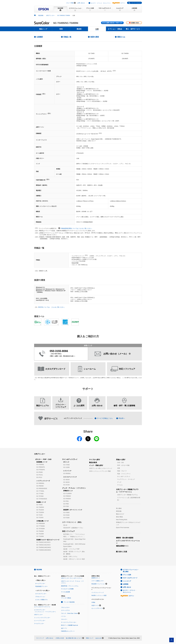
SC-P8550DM (41, 524)
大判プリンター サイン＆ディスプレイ (72, 578)
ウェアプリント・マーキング (126, 479)
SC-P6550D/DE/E (42, 489)
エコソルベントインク (70, 477)
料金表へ (122, 418)
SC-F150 (66, 506)
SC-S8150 (66, 482)
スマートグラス (65, 610)
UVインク (66, 462)
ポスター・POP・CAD (43, 459)
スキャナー (64, 619)
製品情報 (41, 15)
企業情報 (126, 584)
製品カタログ (120, 514)
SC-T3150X (40, 518)
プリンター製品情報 (69, 602)
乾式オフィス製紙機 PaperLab (69, 625)
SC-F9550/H (67, 496)
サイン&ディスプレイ (70, 459)
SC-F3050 (66, 513)
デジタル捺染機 (65, 592)
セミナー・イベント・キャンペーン (101, 3)
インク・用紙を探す (96, 465)
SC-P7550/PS (41, 470)
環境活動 (119, 511)
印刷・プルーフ (122, 471)
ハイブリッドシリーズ (43, 481)
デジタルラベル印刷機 (67, 589)
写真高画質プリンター (41, 586)
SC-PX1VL (40, 475)
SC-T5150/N (40, 510)
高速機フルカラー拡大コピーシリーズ (48, 540)
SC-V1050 (66, 467)
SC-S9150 (66, 480)
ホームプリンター (40, 583)
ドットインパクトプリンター (42, 618)
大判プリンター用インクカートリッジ (101, 468)
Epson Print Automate (123, 528)
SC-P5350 (39, 472)
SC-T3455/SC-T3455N (64, 15)
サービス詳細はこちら (105, 418)
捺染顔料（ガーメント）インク (73, 510)
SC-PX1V (39, 477)
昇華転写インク (68, 491)
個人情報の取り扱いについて (74, 638)
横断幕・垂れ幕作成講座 (125, 538)
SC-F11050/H (67, 494)
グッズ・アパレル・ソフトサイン (74, 488)
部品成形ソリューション (98, 584)
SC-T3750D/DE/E (42, 499)
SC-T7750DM (40, 526)
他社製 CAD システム (70, 557)
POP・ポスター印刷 (123, 465)
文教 (119, 468)
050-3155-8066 (59, 351)
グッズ (119, 482)
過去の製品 (119, 517)
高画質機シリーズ (42, 462)
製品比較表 (93, 462)
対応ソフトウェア (68, 531)
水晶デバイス (95, 605)
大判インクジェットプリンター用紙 (100, 471)
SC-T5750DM (40, 529)
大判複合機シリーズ (42, 521)
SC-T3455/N (40, 507)
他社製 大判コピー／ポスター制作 (74, 559)
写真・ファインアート (124, 474)
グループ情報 (70, 3)
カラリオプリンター (41, 594)
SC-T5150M (40, 534)
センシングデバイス (97, 608)
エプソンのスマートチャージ (42, 607)
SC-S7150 (66, 485)
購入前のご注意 (122, 552)
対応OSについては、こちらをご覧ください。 (52, 307)
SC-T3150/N (40, 512)
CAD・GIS (120, 463)
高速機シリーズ (41, 502)
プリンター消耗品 (66, 598)
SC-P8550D (40, 486)
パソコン (64, 616)
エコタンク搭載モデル (41, 600)
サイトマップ (40, 638)
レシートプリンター (40, 621)
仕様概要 (40, 37)
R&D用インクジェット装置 (99, 595)
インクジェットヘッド (98, 592)
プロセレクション (40, 597)
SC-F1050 (66, 518)
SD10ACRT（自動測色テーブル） (74, 528)
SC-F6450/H (67, 499)
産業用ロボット (96, 578)
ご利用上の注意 (60, 638)
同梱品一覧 (67, 37)
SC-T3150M (40, 536)
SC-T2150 (39, 515)
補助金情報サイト (122, 546)
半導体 (93, 602)
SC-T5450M (40, 531)
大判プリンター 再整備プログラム (127, 495)
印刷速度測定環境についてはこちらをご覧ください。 (76, 228)
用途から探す (121, 460)
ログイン (119, 3)
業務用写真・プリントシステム (70, 586)
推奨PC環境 (95, 37)
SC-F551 (66, 501)
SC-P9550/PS (41, 467)
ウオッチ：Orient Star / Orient (69, 613)
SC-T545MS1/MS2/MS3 (44, 547)
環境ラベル (121, 37)
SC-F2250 (66, 515)
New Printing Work (122, 520)
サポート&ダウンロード (130, 578)
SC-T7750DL (40, 491)
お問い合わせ (81, 3)
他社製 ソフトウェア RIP (71, 549)
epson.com (98, 638)
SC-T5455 (39, 505)
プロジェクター (65, 607)
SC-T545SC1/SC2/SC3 (43, 542)
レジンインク (67, 471)
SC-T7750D (40, 494)
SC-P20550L (40, 465)
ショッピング (127, 581)
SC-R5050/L (67, 474)
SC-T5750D (40, 496)
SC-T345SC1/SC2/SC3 (43, 545)
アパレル (120, 485)
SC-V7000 (66, 465)
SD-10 (65, 525)
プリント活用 (127, 575)
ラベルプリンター (39, 624)
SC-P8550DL (40, 483)
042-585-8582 (56, 354)
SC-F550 (66, 504)
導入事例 (119, 508)
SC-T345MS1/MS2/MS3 (44, 550)
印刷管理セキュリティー (68, 631)
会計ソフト (64, 628)
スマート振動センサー (98, 581)
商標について (90, 638)
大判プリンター (50, 15)
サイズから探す (95, 460)
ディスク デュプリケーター (69, 622)
